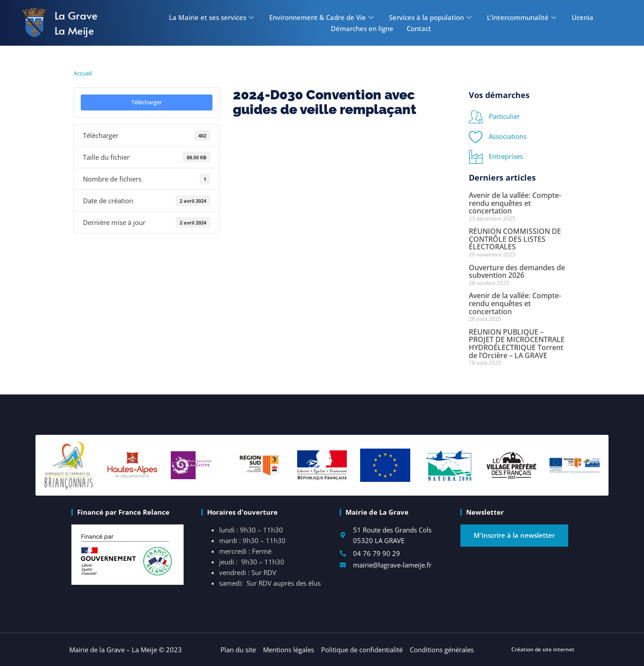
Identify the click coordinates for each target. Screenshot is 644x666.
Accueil (83, 73)
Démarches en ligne (362, 28)
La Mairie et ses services (212, 17)
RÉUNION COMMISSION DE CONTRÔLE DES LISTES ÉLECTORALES (515, 239)
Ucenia (583, 17)
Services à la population (431, 17)
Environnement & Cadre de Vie (322, 17)
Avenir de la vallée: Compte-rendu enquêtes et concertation (515, 203)
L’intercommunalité (523, 17)
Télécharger (147, 102)
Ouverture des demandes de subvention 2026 (517, 272)
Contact (419, 28)
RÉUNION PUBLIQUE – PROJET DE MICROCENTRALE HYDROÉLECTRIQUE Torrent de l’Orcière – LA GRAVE (517, 344)
